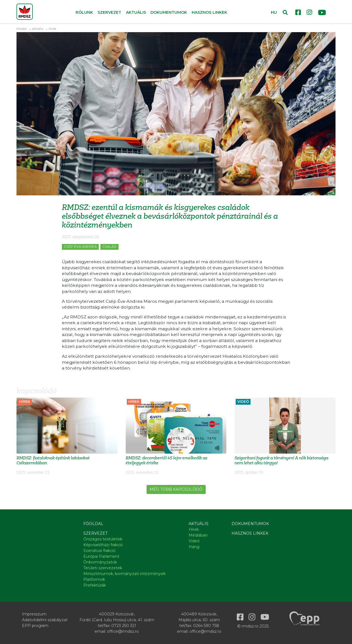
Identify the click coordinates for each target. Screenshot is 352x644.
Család (109, 247)
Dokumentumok (169, 12)
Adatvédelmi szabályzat (45, 620)
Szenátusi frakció (99, 551)
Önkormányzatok (100, 562)
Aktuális (38, 29)
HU (274, 12)
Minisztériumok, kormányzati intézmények (124, 574)
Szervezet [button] (109, 12)
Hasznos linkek (209, 12)
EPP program (35, 626)
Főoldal (22, 29)
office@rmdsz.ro (123, 631)
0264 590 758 (206, 626)
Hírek (52, 29)
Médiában (198, 535)
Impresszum (34, 614)
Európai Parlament (101, 556)
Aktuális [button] (136, 12)
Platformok (94, 579)
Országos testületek (103, 539)
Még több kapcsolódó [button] (176, 489)
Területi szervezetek (103, 568)
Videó (194, 541)
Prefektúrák (95, 585)
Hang (194, 547)
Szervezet (95, 533)
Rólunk (84, 12)
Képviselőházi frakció (103, 545)
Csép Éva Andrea (80, 247)
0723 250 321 (124, 626)
